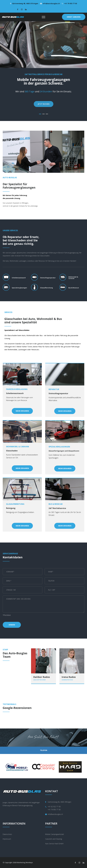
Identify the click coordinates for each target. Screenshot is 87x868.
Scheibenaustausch (15, 393)
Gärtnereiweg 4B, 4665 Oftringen (25, 3)
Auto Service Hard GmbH (54, 844)
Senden (12, 625)
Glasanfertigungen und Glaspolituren (64, 451)
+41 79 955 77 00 (71, 3)
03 (47, 114)
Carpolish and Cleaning (54, 839)
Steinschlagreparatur (58, 394)
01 (40, 114)
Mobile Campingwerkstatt (55, 834)
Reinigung (11, 508)
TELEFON (44, 750)
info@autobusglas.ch (51, 3)
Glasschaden (12, 451)
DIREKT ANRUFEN (74, 17)
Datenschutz (7, 834)
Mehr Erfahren (22, 411)
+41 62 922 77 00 (54, 807)
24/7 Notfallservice (57, 508)
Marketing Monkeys (25, 862)
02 (43, 114)
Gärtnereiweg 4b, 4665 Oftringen (59, 802)
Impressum (7, 839)
